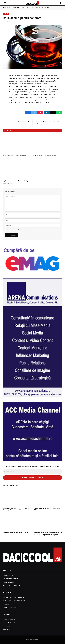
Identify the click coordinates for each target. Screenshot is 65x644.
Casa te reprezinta (24, 122)
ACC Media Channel (8, 626)
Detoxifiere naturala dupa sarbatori (45, 156)
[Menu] (5, 3)
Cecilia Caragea (7, 629)
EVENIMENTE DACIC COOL (10, 607)
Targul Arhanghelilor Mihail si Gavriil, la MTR (16, 533)
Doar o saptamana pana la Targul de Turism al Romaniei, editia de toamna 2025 (16, 509)
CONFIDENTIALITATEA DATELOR (12, 585)
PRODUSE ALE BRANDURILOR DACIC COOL (14, 601)
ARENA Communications (10, 620)
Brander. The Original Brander (11, 623)
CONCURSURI (6, 604)
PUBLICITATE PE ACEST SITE (11, 579)
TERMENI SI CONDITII (8, 582)
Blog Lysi (6, 14)
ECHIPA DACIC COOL (8, 576)
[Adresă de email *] (33, 471)
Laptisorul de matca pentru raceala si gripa (17, 181)
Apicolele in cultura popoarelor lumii (14, 156)
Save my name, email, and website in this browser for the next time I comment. (28, 230)
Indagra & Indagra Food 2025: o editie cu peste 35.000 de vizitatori (47, 509)
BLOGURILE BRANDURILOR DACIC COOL (13, 598)
